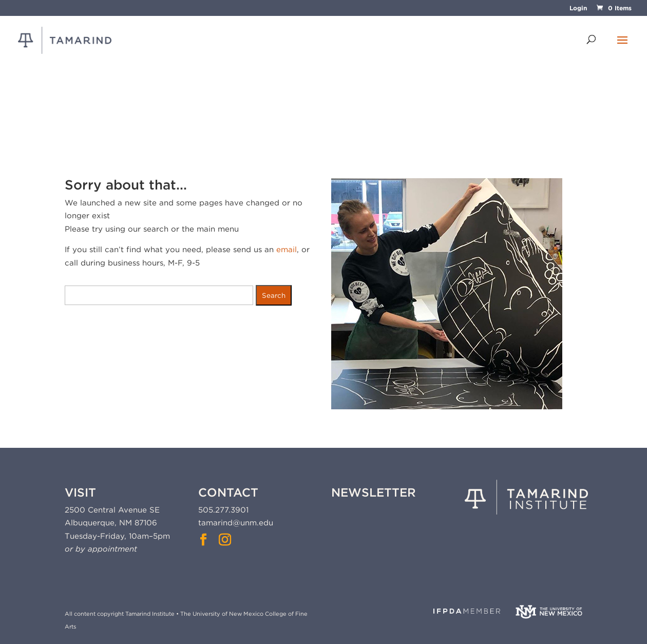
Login (578, 8)
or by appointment (101, 549)
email (287, 250)
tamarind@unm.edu (236, 523)
